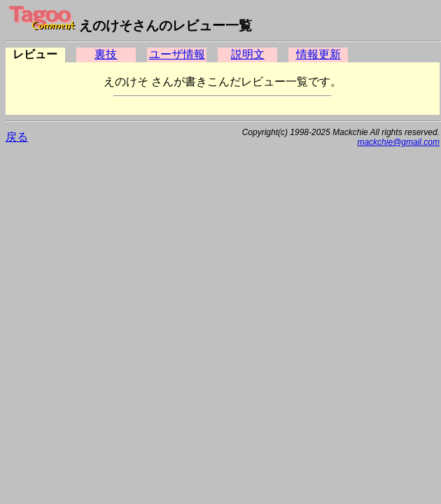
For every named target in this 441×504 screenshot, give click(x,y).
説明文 (248, 54)
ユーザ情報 (177, 54)
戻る (17, 137)
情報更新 (318, 54)
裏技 (106, 54)
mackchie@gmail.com (398, 142)
